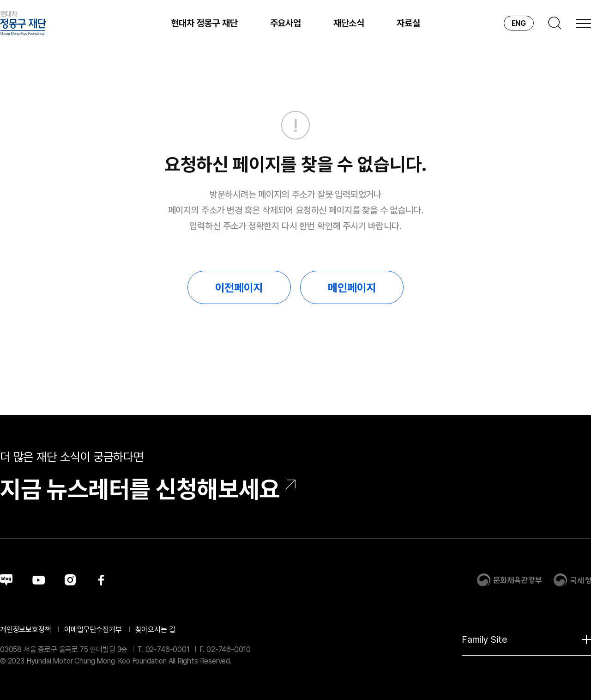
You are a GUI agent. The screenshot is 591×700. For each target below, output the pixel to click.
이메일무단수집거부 (93, 630)
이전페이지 (239, 288)
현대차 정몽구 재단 (204, 23)
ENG (519, 23)
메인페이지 (352, 288)
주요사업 (286, 23)
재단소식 (349, 23)
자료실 (408, 23)
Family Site (526, 639)
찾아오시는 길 (155, 630)
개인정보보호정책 (26, 630)
